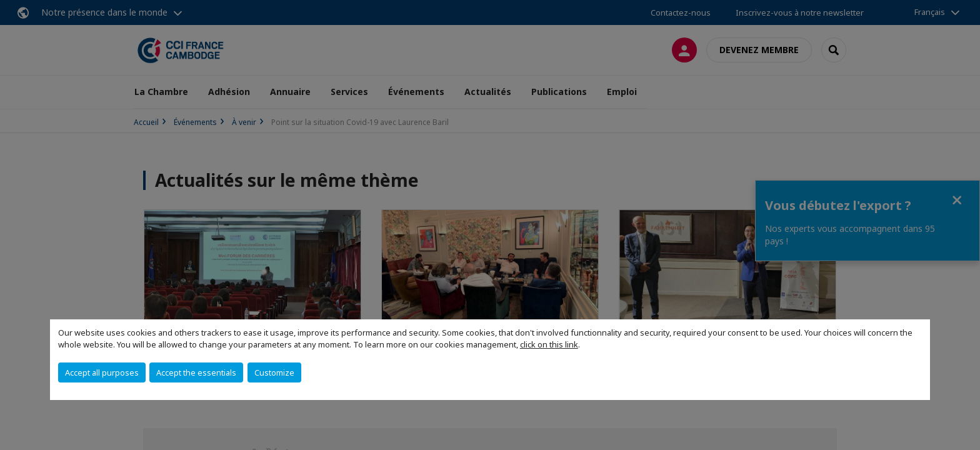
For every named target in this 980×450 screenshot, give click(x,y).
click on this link (549, 344)
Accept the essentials (196, 372)
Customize (274, 372)
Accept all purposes (102, 372)
